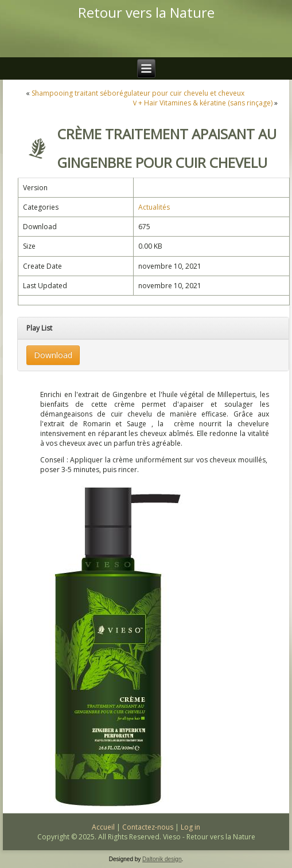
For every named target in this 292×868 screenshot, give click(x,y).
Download (53, 355)
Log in (190, 827)
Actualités (154, 207)
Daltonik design (162, 859)
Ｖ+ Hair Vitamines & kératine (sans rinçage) (202, 103)
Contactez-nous (148, 827)
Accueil (103, 827)
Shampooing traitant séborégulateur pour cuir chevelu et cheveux (138, 93)
